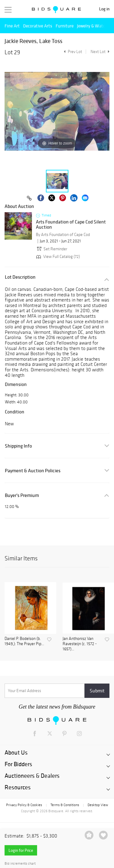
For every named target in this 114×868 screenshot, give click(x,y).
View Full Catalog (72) (57, 257)
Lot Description (20, 277)
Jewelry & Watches (94, 26)
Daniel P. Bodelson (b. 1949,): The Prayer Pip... (24, 641)
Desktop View (98, 805)
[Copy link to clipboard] (29, 198)
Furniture (65, 26)
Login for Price (21, 850)
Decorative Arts (38, 26)
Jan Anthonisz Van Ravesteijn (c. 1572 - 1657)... (80, 644)
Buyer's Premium (22, 495)
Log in (104, 9)
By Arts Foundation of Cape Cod (63, 235)
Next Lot (100, 52)
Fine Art (12, 26)
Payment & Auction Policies (33, 471)
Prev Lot (72, 52)
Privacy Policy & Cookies (24, 805)
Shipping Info (18, 446)
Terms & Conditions (65, 805)
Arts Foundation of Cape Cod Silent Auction (71, 225)
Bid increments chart (20, 864)
